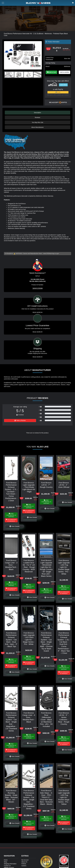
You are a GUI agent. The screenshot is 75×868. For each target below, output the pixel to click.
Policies (24, 864)
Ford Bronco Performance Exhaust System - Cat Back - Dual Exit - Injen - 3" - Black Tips (11, 640)
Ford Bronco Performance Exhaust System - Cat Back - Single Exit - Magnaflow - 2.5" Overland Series (11, 722)
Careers (24, 866)
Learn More (63, 85)
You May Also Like (37, 122)
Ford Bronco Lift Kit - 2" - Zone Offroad (64, 485)
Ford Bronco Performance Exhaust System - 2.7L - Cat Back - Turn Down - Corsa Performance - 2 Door (11, 492)
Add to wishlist (64, 72)
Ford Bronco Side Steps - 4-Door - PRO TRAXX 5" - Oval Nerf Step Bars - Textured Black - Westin (46, 797)
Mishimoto (67, 66)
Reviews (37, 117)
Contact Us (7, 866)
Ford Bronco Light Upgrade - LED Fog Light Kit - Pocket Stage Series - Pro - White (64, 567)
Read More (38, 332)
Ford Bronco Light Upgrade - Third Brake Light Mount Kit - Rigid (29, 487)
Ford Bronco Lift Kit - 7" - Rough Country (46, 485)
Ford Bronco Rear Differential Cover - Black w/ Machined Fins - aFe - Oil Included (46, 720)
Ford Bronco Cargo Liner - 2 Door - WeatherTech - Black (11, 565)
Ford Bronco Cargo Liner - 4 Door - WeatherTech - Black (29, 717)
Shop (6, 862)
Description (37, 113)
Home (6, 860)
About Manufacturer (37, 127)
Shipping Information (10, 864)
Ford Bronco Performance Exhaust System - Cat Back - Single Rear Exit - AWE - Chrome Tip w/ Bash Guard (46, 642)
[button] (39, 55)
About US (24, 862)
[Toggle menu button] (3, 3)
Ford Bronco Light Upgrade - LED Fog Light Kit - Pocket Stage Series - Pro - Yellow (64, 797)
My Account (25, 860)
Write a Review (20, 420)
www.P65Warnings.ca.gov (51, 253)
